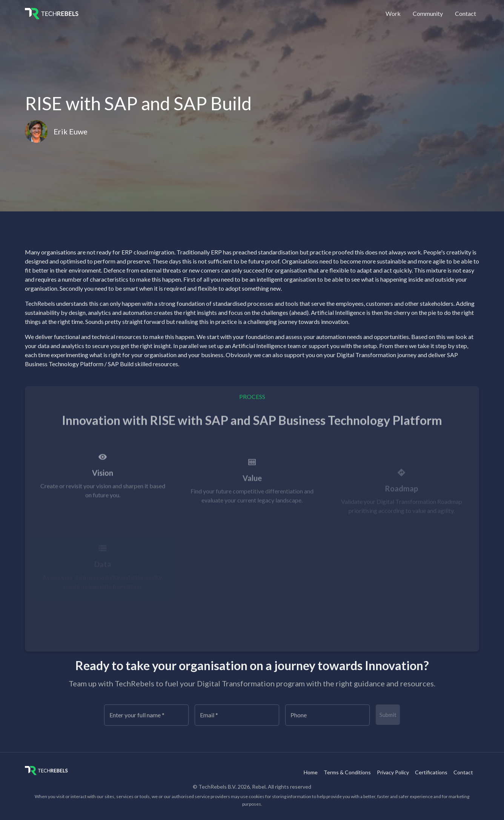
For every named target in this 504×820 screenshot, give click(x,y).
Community (428, 13)
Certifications (431, 772)
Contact (466, 13)
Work (393, 13)
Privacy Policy (393, 772)
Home (311, 772)
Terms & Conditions (347, 772)
